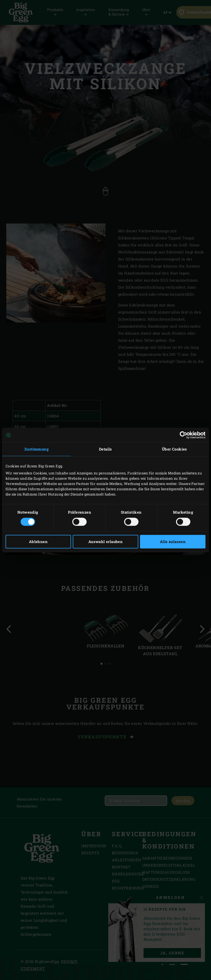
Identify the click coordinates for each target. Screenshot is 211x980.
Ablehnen (38, 542)
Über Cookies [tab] (174, 449)
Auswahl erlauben (105, 542)
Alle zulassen (173, 542)
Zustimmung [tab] (37, 449)
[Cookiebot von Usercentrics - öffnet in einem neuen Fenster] (183, 435)
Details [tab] (105, 449)
